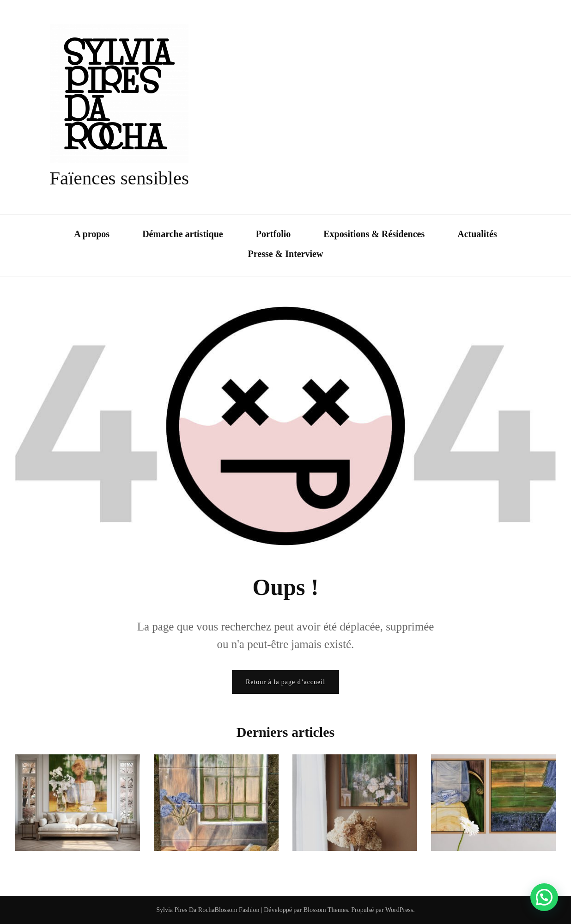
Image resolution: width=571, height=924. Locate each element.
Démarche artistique (183, 234)
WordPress (399, 910)
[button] (544, 897)
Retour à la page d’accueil (285, 682)
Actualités (477, 234)
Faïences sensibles (119, 178)
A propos (92, 234)
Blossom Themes (325, 910)
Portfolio (273, 234)
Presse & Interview (286, 254)
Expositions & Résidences (374, 234)
